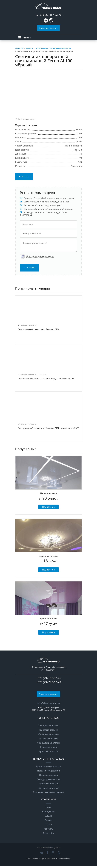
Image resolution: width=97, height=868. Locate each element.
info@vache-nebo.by (50, 703)
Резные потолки (48, 747)
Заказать (24, 177)
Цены (48, 807)
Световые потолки (48, 784)
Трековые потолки (48, 751)
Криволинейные (49, 619)
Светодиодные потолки (48, 779)
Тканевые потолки (48, 730)
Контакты (48, 829)
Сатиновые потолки (48, 734)
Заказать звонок (49, 694)
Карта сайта (48, 833)
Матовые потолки (48, 739)
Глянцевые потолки (48, 726)
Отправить (30, 268)
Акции (49, 816)
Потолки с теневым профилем (48, 792)
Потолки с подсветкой (48, 771)
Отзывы (48, 820)
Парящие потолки (48, 775)
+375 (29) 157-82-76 (50, 15)
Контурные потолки (49, 788)
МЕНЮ (27, 37)
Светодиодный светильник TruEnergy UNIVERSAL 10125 (46, 379)
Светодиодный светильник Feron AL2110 (39, 329)
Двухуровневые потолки (48, 766)
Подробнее (49, 507)
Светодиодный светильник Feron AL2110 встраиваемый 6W (48, 428)
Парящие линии (49, 493)
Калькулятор (48, 812)
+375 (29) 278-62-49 (48, 682)
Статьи (48, 824)
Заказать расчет (49, 28)
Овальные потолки (49, 556)
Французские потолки (49, 743)
